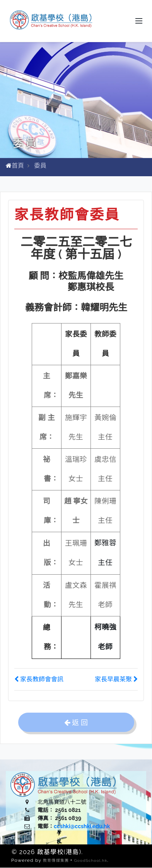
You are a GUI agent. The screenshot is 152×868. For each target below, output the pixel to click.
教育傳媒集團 (56, 861)
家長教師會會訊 (39, 680)
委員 (40, 166)
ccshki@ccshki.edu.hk (82, 827)
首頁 (18, 166)
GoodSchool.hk (91, 861)
